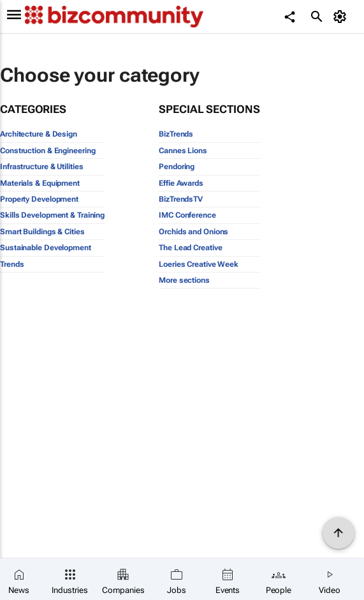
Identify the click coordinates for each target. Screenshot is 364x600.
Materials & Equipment (40, 183)
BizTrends (176, 134)
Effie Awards (181, 183)
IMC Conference (187, 215)
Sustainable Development (46, 248)
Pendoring (177, 167)
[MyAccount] (342, 17)
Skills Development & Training (52, 215)
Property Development (39, 199)
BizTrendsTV (181, 199)
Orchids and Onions (193, 232)
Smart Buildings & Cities (42, 232)
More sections (184, 280)
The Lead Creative (190, 248)
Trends (12, 264)
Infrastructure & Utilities (41, 167)
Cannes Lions (183, 151)
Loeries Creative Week (199, 264)
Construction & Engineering (47, 151)
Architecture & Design (39, 134)
